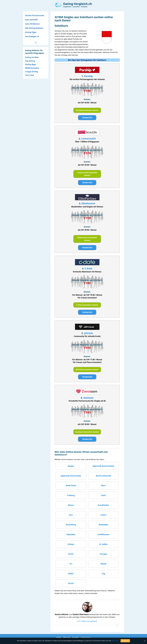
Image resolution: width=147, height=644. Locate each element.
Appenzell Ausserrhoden (103, 466)
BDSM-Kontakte (32, 68)
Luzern (103, 515)
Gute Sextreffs (32, 20)
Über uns (67, 637)
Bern (103, 485)
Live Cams (30, 75)
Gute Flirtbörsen (32, 24)
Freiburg (71, 495)
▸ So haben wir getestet (87, 621)
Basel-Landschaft (103, 476)
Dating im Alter (32, 57)
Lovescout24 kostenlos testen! (87, 174)
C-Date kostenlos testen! (87, 305)
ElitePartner (88, 203)
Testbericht (87, 118)
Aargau (71, 466)
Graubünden (103, 505)
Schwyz (71, 544)
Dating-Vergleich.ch (78, 4)
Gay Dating (30, 61)
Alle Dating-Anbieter (34, 28)
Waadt (103, 564)
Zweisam (88, 398)
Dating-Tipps (31, 32)
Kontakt (75, 637)
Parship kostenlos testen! (87, 110)
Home (59, 637)
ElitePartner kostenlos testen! (87, 239)
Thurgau (103, 554)
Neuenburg (71, 525)
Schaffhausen (103, 534)
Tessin (71, 554)
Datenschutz (86, 637)
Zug (103, 574)
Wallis (71, 574)
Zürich (71, 583)
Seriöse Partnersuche (35, 15)
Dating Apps (31, 64)
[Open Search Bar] (36, 43)
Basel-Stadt (71, 485)
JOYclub (88, 333)
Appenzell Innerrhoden (71, 476)
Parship (88, 76)
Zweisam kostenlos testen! (87, 432)
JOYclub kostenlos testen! (87, 370)
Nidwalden (103, 525)
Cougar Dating (32, 72)
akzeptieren (125, 641)
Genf (103, 495)
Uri (71, 564)
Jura (71, 515)
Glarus (71, 505)
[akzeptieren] (144, 641)
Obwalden (71, 534)
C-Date (88, 268)
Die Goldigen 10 (32, 36)
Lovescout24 (88, 138)
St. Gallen (103, 544)
